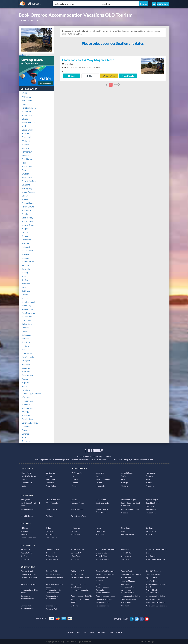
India (148, 479)
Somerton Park (28, 309)
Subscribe (50, 483)
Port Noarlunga (28, 313)
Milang (24, 273)
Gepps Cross (27, 130)
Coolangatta (126, 556)
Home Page (26, 473)
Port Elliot (26, 240)
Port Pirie (25, 342)
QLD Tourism (152, 578)
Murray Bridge (28, 225)
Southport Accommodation (103, 585)
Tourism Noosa (152, 581)
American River (28, 122)
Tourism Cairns (77, 574)
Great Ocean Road (79, 516)
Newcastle (100, 531)
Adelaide (25, 144)
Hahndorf (25, 247)
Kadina (24, 379)
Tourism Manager (128, 581)
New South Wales (53, 500)
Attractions (126, 602)
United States (127, 473)
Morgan (25, 243)
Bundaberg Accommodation (27, 597)
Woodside (26, 397)
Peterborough (27, 375)
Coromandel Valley (29, 423)
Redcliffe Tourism (153, 571)
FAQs (24, 486)
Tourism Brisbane (53, 574)
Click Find (125, 606)
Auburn (24, 298)
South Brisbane (102, 556)
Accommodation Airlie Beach (80, 601)
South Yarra (76, 559)
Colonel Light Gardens (31, 393)
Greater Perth (52, 509)
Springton (25, 361)
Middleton (26, 111)
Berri (23, 350)
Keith (23, 126)
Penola (24, 214)
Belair (24, 287)
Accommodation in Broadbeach (78, 585)
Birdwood (25, 430)
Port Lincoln (27, 159)
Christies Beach (28, 302)
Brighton (25, 383)
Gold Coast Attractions (156, 602)
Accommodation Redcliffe (81, 596)
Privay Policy (51, 486)
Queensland (101, 500)
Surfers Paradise (78, 549)
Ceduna (24, 232)
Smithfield (25, 291)
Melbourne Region (129, 500)
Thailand (125, 486)
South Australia (102, 503)
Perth (98, 528)
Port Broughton (28, 108)
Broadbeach (51, 553)
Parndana (25, 390)
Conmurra (25, 426)
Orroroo (39, 20)
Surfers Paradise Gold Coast (55, 585)
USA (85, 632)
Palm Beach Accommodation (128, 585)
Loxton (24, 295)
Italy (74, 476)
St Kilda (24, 556)
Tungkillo (25, 269)
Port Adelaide (27, 357)
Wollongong (151, 531)
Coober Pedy (27, 218)
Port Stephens (77, 509)
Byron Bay (25, 534)
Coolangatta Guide (104, 599)
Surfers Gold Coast (28, 584)
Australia (100, 473)
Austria (149, 483)
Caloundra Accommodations (103, 591)
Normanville (26, 100)
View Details (128, 76)
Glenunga (25, 185)
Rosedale (25, 415)
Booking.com (24, 55)
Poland (99, 483)
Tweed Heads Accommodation (153, 591)
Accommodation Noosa (105, 596)
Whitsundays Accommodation (128, 591)
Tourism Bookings (128, 599)
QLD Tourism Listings (144, 642)
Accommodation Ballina (156, 596)
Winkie (24, 93)
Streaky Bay (26, 188)
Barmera (25, 236)
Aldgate (25, 229)
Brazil (123, 479)
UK (79, 632)
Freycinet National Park (156, 559)
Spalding (25, 328)
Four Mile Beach (102, 559)
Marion (24, 276)
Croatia (75, 479)
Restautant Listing (154, 599)
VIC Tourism (126, 578)
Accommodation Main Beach (29, 591)
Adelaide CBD (26, 553)
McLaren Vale (27, 408)
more (117, 85)
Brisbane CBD (102, 553)
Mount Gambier (28, 192)
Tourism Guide (52, 571)
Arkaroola (26, 372)
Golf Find (75, 606)
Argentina (150, 486)
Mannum (25, 258)
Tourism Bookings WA (105, 571)
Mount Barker (27, 262)
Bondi (149, 553)
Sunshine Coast (153, 503)
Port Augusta (27, 210)
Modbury (25, 404)
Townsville (75, 534)
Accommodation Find (54, 578)
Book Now (109, 76)
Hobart (149, 534)
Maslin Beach (27, 251)
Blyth (23, 437)
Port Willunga (27, 203)
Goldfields (50, 516)
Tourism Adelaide (153, 574)
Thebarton (26, 441)
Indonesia (101, 486)
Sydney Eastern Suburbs (106, 549)
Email (72, 76)
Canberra (49, 531)
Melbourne (75, 528)
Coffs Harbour (52, 538)
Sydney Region (152, 500)
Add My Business (29, 476)
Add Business (163, 4)
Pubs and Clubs (52, 609)
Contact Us (50, 473)
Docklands (25, 559)
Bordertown (26, 166)
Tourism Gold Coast (29, 578)
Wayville (25, 412)
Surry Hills (125, 559)
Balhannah (26, 335)
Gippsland (125, 513)
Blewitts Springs (28, 181)
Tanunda (25, 155)
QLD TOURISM (94, 451)
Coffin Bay (26, 320)
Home (23, 20)
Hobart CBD (126, 553)
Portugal (125, 483)
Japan (74, 486)
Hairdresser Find (103, 606)
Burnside (25, 133)
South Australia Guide (80, 578)
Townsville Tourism (29, 574)
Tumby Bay (26, 306)
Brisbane (150, 528)
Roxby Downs (27, 207)
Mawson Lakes (28, 401)
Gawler (24, 331)
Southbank (126, 549)
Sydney (49, 528)
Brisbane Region (27, 509)
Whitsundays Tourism (105, 574)
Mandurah (100, 534)
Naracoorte (26, 177)
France (99, 476)
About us (49, 476)
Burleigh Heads (52, 559)
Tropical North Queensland (102, 511)
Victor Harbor (27, 115)
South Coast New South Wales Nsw (131, 504)
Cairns (124, 531)
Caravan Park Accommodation (27, 607)
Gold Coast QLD (78, 571)
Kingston (25, 364)
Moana (24, 199)
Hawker (24, 104)
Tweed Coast (152, 513)
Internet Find (51, 606)
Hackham (25, 339)
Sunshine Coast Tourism (131, 574)
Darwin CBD (76, 553)
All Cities (24, 528)
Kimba (24, 386)
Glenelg (25, 119)
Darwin (74, 531)
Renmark (25, 265)
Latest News (27, 483)
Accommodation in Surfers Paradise (53, 591)
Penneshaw (26, 152)
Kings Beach (76, 556)
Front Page (50, 479)
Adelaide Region (27, 516)
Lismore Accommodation (81, 590)
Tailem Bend (26, 324)
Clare (23, 170)
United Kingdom (103, 479)
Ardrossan (26, 97)
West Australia (52, 503)
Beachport (26, 137)
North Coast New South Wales (30, 504)
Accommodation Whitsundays (52, 597)
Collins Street (51, 556)
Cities (31, 20)
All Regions (25, 500)
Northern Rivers (77, 503)
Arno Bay (25, 284)
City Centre (151, 556)
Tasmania (150, 506)
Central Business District (156, 549)
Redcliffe (49, 534)
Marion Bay (26, 317)
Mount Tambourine (28, 538)
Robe (23, 163)
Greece (75, 483)
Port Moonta (27, 221)
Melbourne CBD (52, 549)
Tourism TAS (126, 571)
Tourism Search (27, 571)
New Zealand (151, 473)
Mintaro (25, 346)
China (110, 632)
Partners (25, 479)
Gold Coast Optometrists (157, 606)
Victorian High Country (131, 509)
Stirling (24, 280)
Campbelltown (27, 419)
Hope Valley (26, 353)
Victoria (74, 500)
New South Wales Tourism (103, 579)
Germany (149, 476)
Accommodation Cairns (131, 596)
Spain (123, 476)
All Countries (77, 473)
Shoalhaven (151, 509)
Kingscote (26, 148)
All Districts (25, 549)
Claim (90, 76)
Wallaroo (25, 141)
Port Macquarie (127, 534)
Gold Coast (126, 528)
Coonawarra (27, 368)
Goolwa (25, 196)
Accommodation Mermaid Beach (157, 585)
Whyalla (25, 254)
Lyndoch (25, 174)
